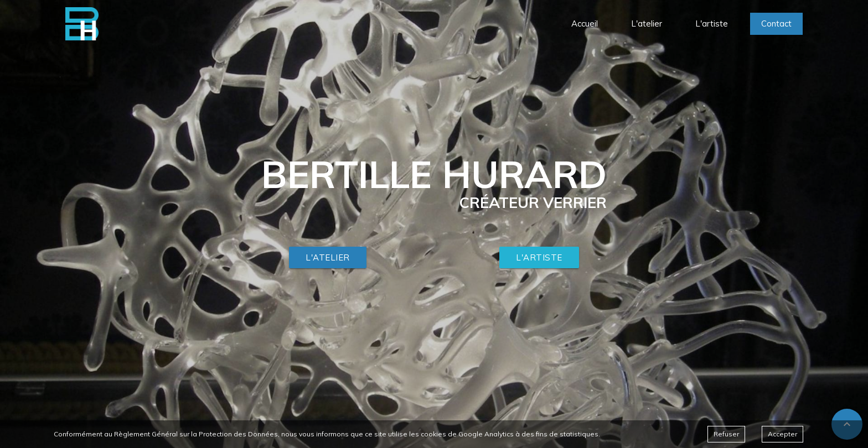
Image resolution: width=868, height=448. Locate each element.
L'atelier (328, 257)
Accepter (782, 434)
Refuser (726, 434)
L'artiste (539, 257)
